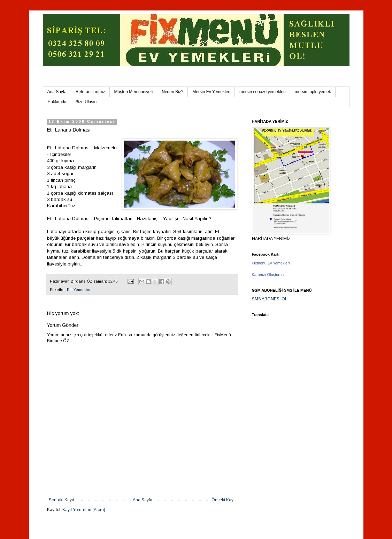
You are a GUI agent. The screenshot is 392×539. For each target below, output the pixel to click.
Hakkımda (57, 102)
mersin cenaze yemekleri (263, 92)
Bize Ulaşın (86, 102)
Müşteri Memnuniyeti (134, 92)
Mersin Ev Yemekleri (211, 92)
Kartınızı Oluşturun (268, 275)
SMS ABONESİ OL (270, 299)
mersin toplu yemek (313, 92)
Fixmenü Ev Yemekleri (271, 263)
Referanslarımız (90, 92)
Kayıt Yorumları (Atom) (84, 510)
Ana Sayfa (57, 92)
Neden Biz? (172, 92)
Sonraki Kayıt (61, 500)
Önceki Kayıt (224, 500)
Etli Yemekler (79, 290)
